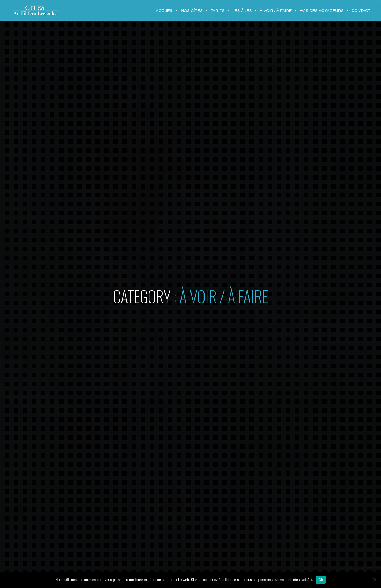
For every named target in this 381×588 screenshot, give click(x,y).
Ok (321, 580)
